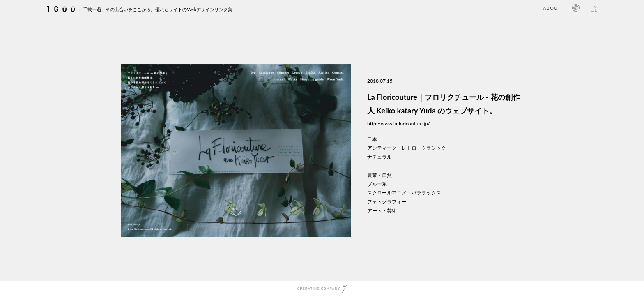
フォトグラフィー (387, 202)
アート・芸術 (382, 211)
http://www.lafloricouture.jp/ (399, 124)
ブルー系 (377, 184)
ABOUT (552, 8)
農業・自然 (379, 175)
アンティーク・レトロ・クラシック (407, 148)
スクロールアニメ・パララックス (404, 193)
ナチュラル (379, 157)
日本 (372, 139)
